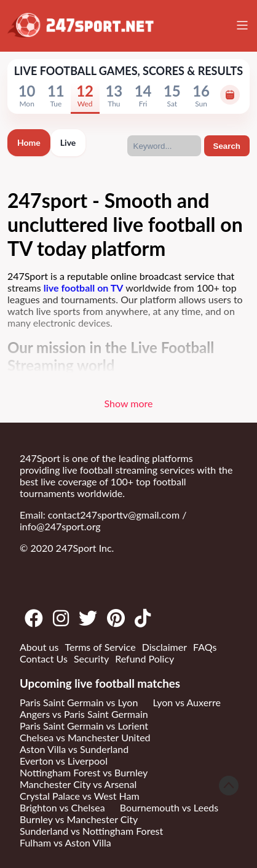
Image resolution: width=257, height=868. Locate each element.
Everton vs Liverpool (64, 761)
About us (39, 647)
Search (227, 146)
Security (91, 659)
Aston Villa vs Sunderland (74, 749)
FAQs (205, 647)
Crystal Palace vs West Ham (80, 796)
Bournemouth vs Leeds (169, 807)
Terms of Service (100, 647)
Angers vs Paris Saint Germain (84, 714)
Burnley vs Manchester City (79, 819)
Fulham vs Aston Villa (65, 842)
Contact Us (44, 659)
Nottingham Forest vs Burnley (84, 772)
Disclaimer (164, 647)
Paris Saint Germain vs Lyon (79, 702)
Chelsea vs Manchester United (85, 737)
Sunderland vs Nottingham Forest (91, 831)
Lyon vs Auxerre (186, 702)
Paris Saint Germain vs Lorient (84, 726)
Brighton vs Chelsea (62, 807)
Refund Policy (144, 659)
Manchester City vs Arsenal (78, 784)
